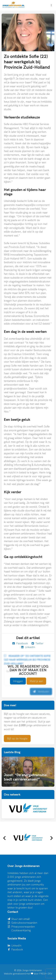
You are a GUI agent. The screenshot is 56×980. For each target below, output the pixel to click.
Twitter (38, 643)
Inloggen (18, 681)
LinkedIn (28, 647)
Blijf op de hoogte (17, 738)
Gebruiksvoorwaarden (24, 923)
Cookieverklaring (21, 930)
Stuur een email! (21, 919)
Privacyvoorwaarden (23, 927)
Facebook (20, 643)
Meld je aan (36, 681)
